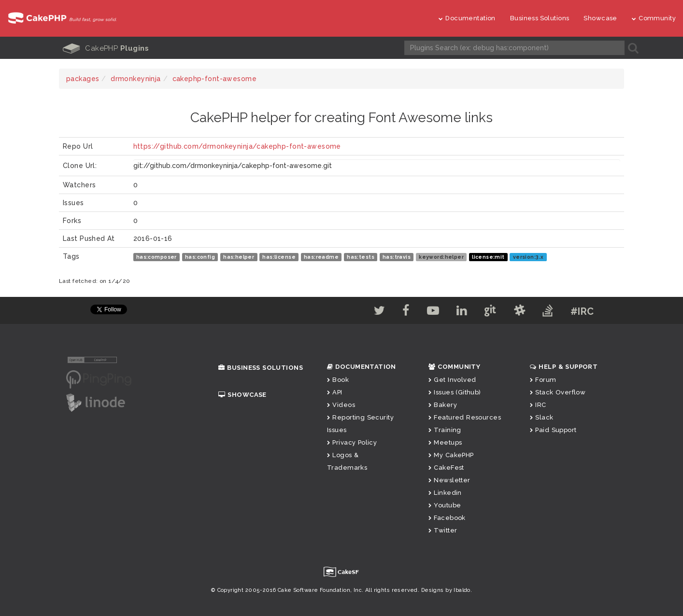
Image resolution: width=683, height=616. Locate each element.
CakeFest (446, 468)
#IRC (582, 311)
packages (83, 79)
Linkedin (445, 493)
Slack (542, 417)
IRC (538, 405)
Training (445, 430)
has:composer (157, 257)
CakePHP (106, 48)
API (335, 392)
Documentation (467, 18)
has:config (200, 257)
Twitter (443, 530)
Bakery (443, 405)
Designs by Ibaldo (446, 590)
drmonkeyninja (135, 79)
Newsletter (449, 480)
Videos (341, 405)
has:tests (361, 257)
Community (654, 18)
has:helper (239, 257)
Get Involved (452, 380)
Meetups (445, 442)
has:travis (397, 257)
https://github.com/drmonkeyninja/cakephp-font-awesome (237, 146)
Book (338, 380)
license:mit (488, 257)
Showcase (600, 18)
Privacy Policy (352, 442)
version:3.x (528, 257)
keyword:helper (441, 257)
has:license (279, 257)
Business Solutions (540, 18)
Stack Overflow (558, 392)
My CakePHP (451, 455)
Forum (543, 380)
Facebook (447, 518)
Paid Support (553, 430)
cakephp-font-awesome (214, 79)
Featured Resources (465, 417)
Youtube (445, 505)
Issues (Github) (455, 392)
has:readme (321, 257)
